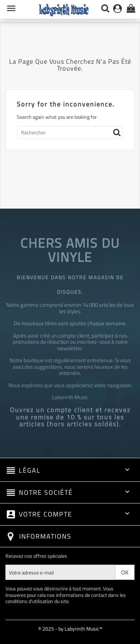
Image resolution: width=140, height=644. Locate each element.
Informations (45, 536)
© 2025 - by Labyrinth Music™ (70, 629)
